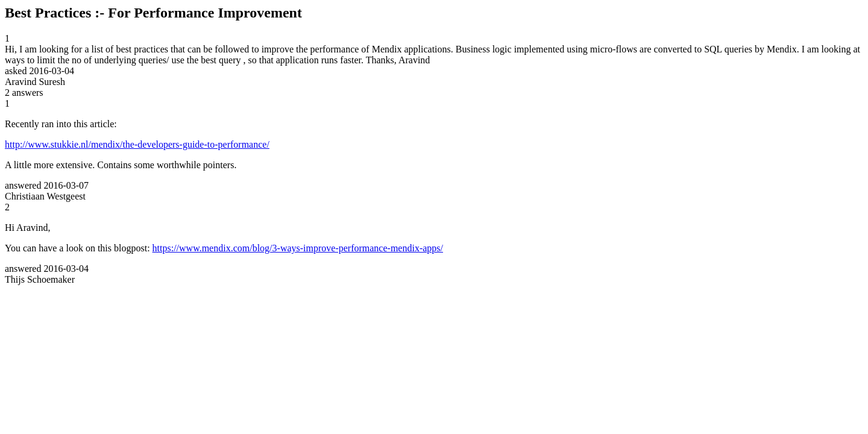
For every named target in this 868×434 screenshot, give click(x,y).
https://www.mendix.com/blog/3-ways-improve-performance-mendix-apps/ (298, 248)
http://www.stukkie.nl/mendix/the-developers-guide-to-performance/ (137, 144)
